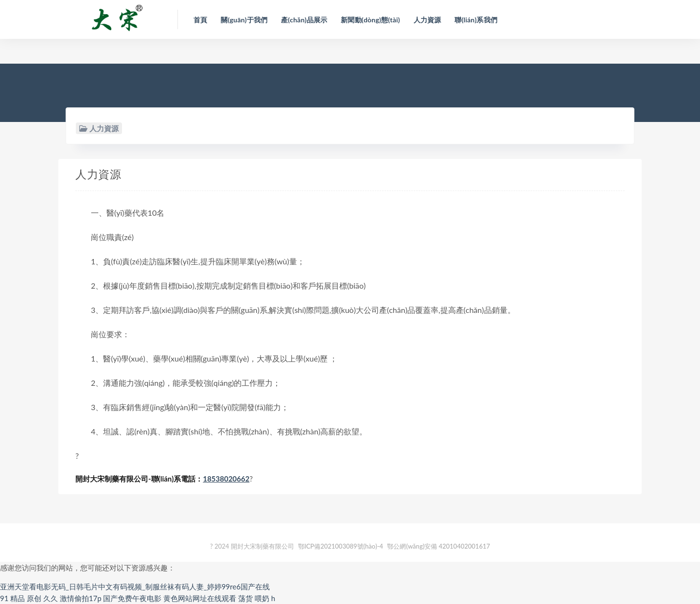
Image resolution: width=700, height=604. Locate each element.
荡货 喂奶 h (257, 598)
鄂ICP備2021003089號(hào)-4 (341, 546)
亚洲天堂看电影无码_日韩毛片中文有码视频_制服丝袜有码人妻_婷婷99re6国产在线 (135, 587)
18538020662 (226, 479)
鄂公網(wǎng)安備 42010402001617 (438, 546)
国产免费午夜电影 (132, 598)
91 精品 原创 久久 (29, 598)
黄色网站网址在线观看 (200, 598)
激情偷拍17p (81, 598)
